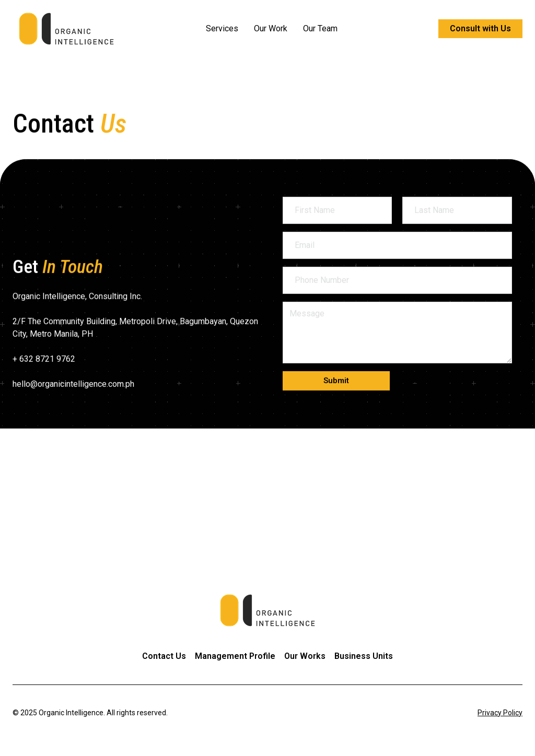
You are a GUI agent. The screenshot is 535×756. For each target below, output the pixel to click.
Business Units (364, 656)
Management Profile (235, 656)
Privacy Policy (500, 713)
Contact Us (164, 656)
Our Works (305, 656)
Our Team (320, 28)
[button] (336, 412)
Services (222, 28)
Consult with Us (480, 28)
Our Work (271, 28)
